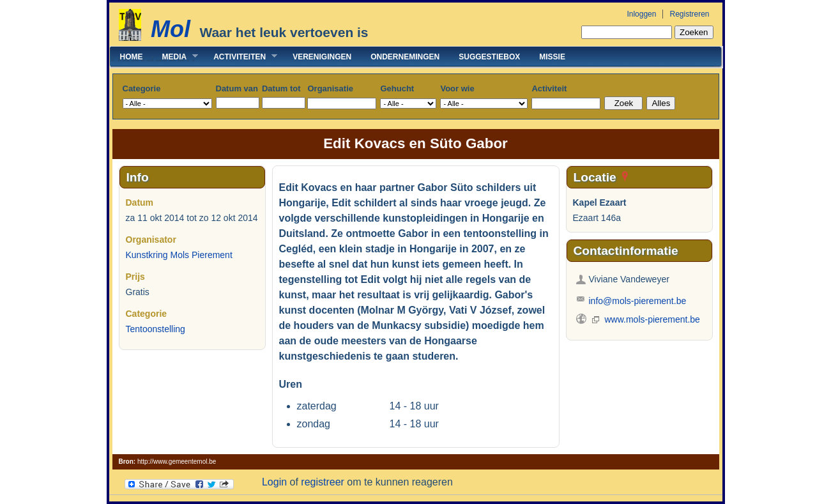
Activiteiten (240, 57)
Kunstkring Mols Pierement (179, 255)
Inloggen (641, 14)
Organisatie (330, 88)
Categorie (142, 88)
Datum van (237, 88)
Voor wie (457, 88)
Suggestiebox (489, 57)
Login (274, 482)
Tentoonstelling (156, 329)
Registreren (689, 14)
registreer (323, 482)
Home (132, 57)
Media (176, 57)
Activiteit (549, 88)
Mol (171, 29)
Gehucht (397, 88)
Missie (552, 57)
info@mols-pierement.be (638, 301)
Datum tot (281, 88)
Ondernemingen (405, 57)
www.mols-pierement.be (652, 319)
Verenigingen (322, 57)
